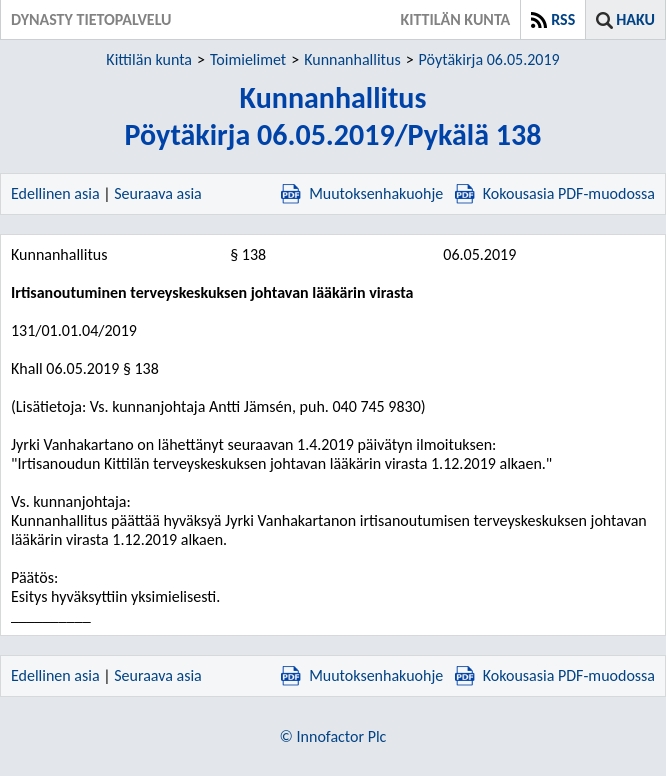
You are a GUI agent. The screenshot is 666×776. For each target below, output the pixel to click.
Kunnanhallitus (352, 59)
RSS (563, 19)
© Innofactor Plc (333, 736)
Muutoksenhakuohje (362, 193)
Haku (635, 19)
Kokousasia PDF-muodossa (555, 193)
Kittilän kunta (149, 59)
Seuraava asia (158, 193)
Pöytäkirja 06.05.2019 (489, 59)
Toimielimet (248, 59)
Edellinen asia (55, 193)
